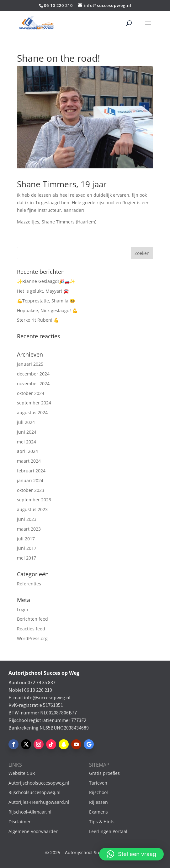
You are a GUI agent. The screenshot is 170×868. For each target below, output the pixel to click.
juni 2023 (27, 519)
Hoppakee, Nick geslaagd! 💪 (47, 310)
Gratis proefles (104, 773)
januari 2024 (30, 480)
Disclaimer (20, 822)
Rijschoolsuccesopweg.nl (35, 792)
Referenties (29, 584)
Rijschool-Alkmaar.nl (30, 812)
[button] (131, 854)
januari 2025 (30, 364)
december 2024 (33, 374)
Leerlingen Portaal (108, 831)
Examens (98, 812)
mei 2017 (27, 558)
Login (23, 609)
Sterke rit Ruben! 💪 (38, 320)
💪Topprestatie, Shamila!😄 (46, 301)
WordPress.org (32, 638)
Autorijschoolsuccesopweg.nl (39, 783)
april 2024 (27, 451)
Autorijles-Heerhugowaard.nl (39, 802)
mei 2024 (27, 442)
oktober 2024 (31, 393)
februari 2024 (31, 471)
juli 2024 (26, 422)
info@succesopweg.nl (47, 697)
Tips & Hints (102, 822)
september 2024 (34, 403)
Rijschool (98, 792)
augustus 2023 (32, 509)
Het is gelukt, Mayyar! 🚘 (43, 291)
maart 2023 (29, 529)
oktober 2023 (31, 490)
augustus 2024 (32, 412)
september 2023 (34, 500)
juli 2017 (26, 539)
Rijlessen (98, 802)
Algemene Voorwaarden (34, 831)
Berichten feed (32, 619)
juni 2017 (27, 548)
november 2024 (33, 383)
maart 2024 (29, 461)
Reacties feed (31, 629)
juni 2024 (27, 432)
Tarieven (98, 783)
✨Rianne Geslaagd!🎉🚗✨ (46, 281)
